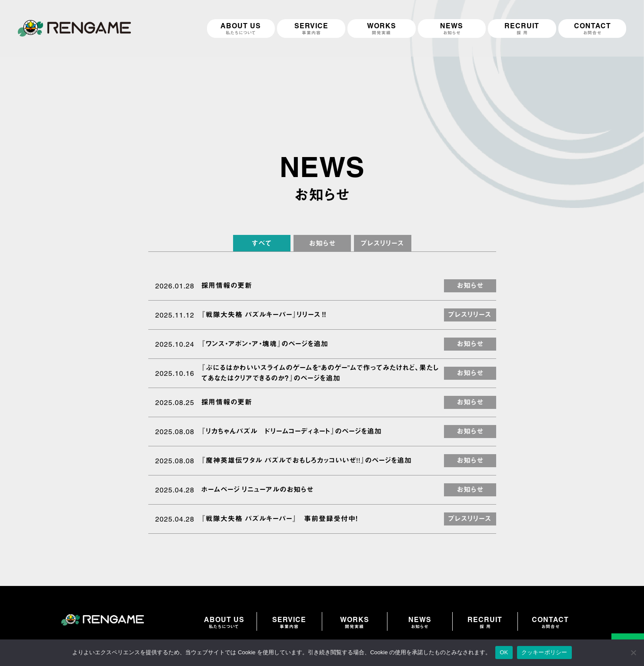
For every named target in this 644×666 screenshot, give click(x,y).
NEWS (420, 622)
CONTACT (551, 622)
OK (504, 652)
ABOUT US (224, 622)
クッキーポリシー (544, 652)
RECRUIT (485, 622)
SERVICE (289, 622)
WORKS (355, 622)
